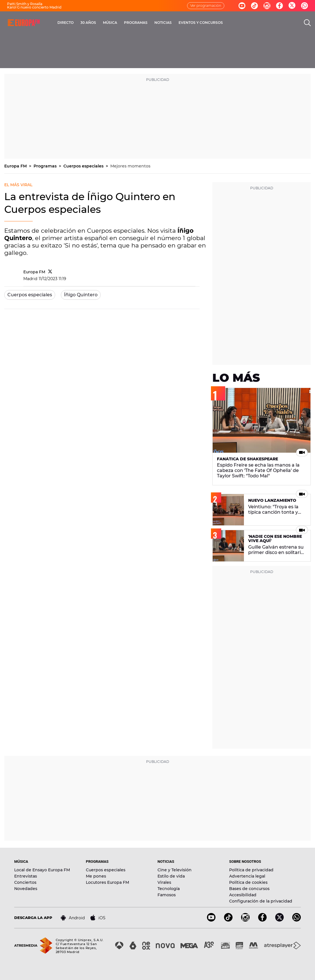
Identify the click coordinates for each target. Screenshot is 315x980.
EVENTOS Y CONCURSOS (201, 23)
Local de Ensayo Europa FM (42, 870)
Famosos (167, 895)
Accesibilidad (243, 895)
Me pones (96, 876)
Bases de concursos (249, 889)
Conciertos (25, 882)
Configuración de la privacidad (261, 901)
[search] (307, 23)
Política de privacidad (251, 870)
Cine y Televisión (175, 870)
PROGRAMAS (136, 23)
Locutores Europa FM (107, 882)
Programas (46, 166)
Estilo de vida (171, 876)
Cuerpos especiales (84, 166)
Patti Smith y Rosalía (25, 4)
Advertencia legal (247, 876)
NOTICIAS (163, 23)
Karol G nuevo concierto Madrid (34, 7)
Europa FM (16, 166)
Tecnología (169, 889)
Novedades (26, 889)
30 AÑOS (88, 23)
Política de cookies (248, 882)
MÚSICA (110, 23)
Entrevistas (26, 876)
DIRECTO (66, 23)
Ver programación (206, 6)
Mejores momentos (130, 166)
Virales (164, 882)
